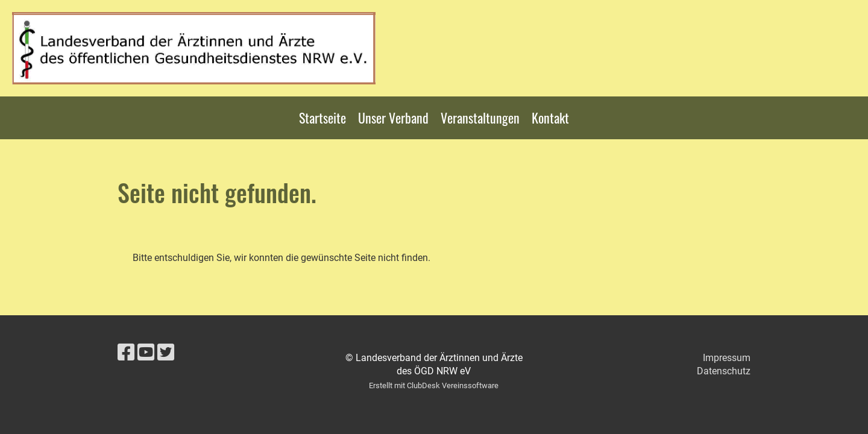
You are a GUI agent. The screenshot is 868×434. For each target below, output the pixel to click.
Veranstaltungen (480, 118)
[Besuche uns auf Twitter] (166, 353)
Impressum (727, 358)
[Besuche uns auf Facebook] (126, 353)
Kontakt (550, 118)
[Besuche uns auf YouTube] (146, 353)
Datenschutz (724, 371)
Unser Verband (393, 118)
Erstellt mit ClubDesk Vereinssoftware (434, 385)
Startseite (322, 118)
